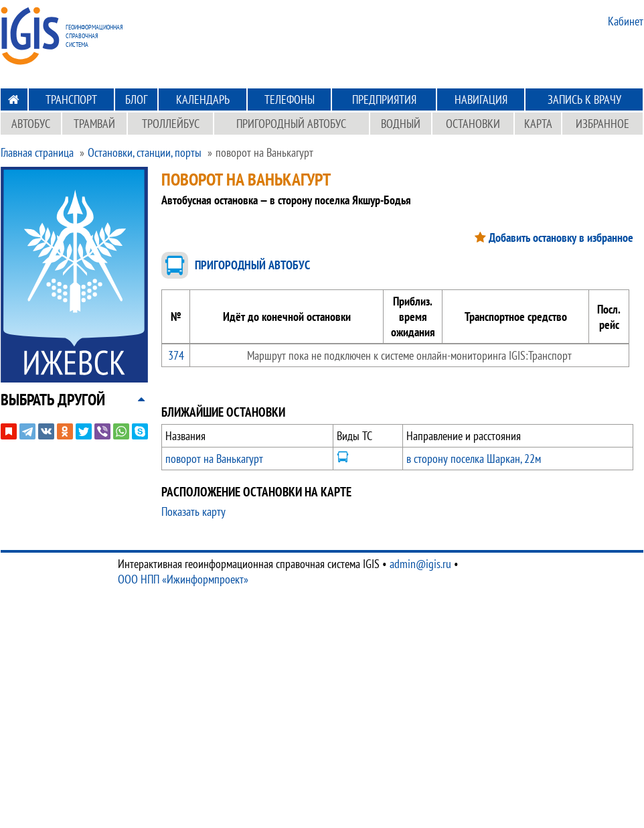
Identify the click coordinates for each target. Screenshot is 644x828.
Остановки (473, 124)
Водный (401, 124)
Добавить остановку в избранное (561, 237)
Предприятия (384, 99)
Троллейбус (171, 124)
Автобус (31, 124)
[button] (53, 400)
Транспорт (71, 99)
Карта (538, 124)
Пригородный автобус (291, 124)
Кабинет (626, 21)
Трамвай (94, 124)
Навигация (481, 99)
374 (176, 355)
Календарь (203, 99)
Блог (136, 99)
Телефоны (290, 99)
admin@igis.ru (420, 564)
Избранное (602, 124)
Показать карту (193, 511)
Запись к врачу (584, 99)
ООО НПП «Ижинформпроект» (183, 579)
